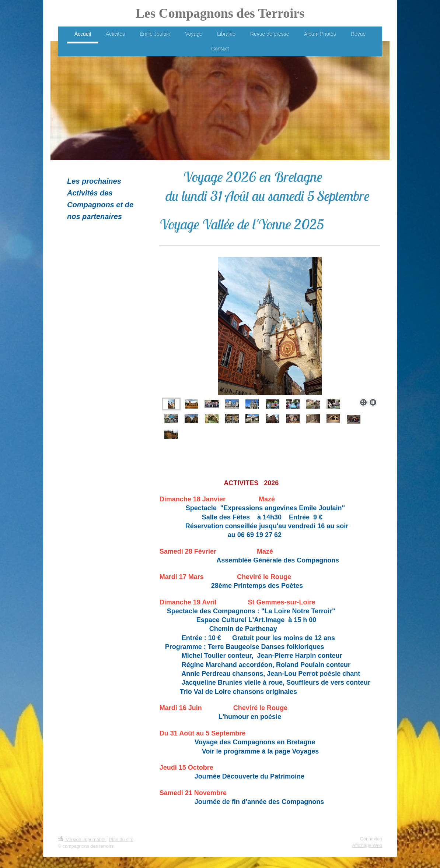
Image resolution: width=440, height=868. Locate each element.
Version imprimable (82, 840)
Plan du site (121, 840)
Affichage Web (367, 846)
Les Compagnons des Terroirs (220, 13)
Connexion (371, 839)
